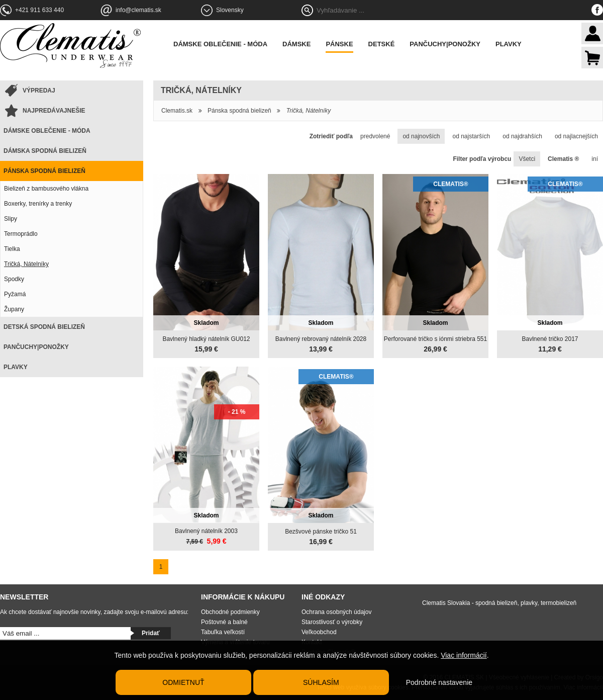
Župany (14, 309)
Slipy (11, 219)
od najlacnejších (576, 136)
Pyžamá (15, 294)
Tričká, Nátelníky (26, 264)
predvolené (375, 136)
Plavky (509, 44)
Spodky (14, 279)
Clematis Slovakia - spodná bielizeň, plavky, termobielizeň (499, 603)
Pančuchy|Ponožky (445, 44)
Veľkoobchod (319, 632)
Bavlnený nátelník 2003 (206, 531)
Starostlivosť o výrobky (332, 622)
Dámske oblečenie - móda (220, 44)
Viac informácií (464, 655)
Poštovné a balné (224, 622)
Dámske (296, 44)
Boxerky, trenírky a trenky (38, 204)
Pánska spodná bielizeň (44, 171)
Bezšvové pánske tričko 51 (321, 532)
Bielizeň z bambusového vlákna (46, 189)
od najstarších (471, 136)
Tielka (12, 249)
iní (595, 159)
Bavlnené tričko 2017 (550, 339)
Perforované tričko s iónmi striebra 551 (435, 339)
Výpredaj (39, 91)
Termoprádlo (21, 234)
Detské (382, 44)
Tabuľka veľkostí (223, 632)
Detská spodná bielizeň (44, 327)
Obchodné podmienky (230, 612)
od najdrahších (522, 136)
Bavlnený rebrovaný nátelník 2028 (321, 339)
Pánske (339, 44)
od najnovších (421, 136)
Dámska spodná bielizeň (45, 151)
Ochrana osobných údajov (336, 612)
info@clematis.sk (138, 10)
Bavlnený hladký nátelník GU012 (206, 339)
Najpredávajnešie (54, 111)
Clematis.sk (177, 111)
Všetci (527, 159)
